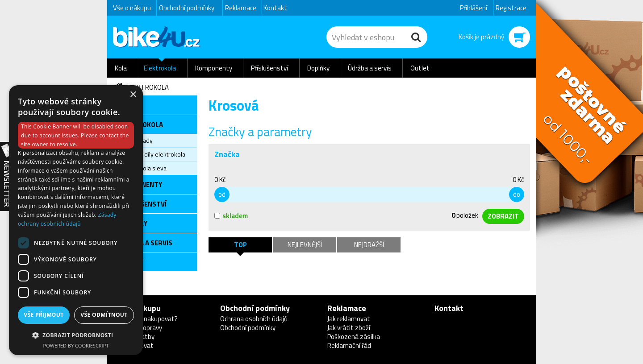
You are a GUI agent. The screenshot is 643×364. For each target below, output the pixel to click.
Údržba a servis (370, 68)
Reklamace (241, 8)
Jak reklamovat (349, 319)
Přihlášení (474, 8)
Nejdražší (369, 245)
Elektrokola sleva (144, 168)
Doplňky (318, 68)
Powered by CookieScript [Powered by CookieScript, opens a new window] (76, 345)
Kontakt (275, 8)
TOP (240, 245)
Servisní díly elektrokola (153, 154)
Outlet (420, 68)
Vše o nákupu (132, 8)
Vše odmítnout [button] (104, 315)
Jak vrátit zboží (349, 328)
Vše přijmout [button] (44, 315)
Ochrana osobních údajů (254, 319)
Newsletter (7, 177)
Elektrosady (137, 140)
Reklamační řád (349, 345)
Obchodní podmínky (187, 8)
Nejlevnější (305, 245)
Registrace (511, 8)
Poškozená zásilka (354, 337)
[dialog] (76, 220)
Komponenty (214, 68)
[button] (76, 335)
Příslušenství (269, 68)
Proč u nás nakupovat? (145, 319)
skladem (231, 216)
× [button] (133, 95)
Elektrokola (160, 68)
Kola (121, 68)
